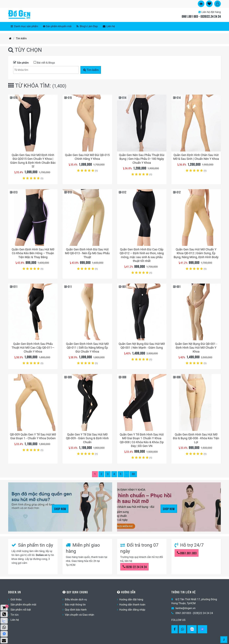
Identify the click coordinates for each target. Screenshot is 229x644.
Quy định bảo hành (76, 610)
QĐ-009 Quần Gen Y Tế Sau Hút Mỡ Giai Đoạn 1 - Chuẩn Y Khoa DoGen (33, 436)
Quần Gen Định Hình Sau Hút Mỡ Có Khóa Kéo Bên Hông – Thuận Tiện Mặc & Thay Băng (33, 253)
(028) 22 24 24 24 (135, 567)
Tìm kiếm (21, 38)
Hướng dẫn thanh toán (132, 605)
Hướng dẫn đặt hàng (131, 599)
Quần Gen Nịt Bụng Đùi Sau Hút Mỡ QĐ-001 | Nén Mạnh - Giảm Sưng (142, 346)
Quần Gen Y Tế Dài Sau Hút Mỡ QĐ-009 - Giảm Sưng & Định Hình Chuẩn (87, 438)
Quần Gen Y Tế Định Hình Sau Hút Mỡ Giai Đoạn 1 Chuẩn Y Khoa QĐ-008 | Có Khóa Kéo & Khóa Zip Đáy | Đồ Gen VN (142, 440)
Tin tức (15, 615)
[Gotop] (224, 638)
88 (133, 474)
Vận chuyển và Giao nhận (79, 615)
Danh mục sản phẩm (24, 26)
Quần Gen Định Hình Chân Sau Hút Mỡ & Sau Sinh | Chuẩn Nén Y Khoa (196, 157)
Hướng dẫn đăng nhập (132, 610)
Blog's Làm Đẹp (87, 26)
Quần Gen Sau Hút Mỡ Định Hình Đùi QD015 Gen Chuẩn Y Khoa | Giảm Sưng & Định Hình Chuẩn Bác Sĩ (33, 161)
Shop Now (60, 509)
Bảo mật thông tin (75, 605)
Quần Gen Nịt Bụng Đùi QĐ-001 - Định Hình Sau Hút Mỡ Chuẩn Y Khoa (196, 348)
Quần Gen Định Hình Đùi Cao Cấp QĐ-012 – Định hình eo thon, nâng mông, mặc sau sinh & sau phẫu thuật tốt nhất (142, 255)
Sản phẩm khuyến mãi (57, 26)
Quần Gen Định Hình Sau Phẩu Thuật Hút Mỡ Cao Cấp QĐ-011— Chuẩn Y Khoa (33, 348)
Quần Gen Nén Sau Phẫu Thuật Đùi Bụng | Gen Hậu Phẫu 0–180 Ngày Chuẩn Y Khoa (142, 159)
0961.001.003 (187, 553)
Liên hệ (109, 26)
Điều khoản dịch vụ (76, 599)
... (127, 474)
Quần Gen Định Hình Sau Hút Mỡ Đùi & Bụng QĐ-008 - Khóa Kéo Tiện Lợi (196, 438)
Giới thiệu (16, 599)
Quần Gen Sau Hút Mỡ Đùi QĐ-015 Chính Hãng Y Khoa (87, 157)
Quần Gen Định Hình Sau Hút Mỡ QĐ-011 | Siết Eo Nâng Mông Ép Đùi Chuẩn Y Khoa (87, 348)
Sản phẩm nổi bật (21, 610)
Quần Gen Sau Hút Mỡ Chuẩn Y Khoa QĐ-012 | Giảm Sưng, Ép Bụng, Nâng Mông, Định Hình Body (196, 253)
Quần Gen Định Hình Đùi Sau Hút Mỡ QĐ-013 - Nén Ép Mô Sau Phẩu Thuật (87, 253)
